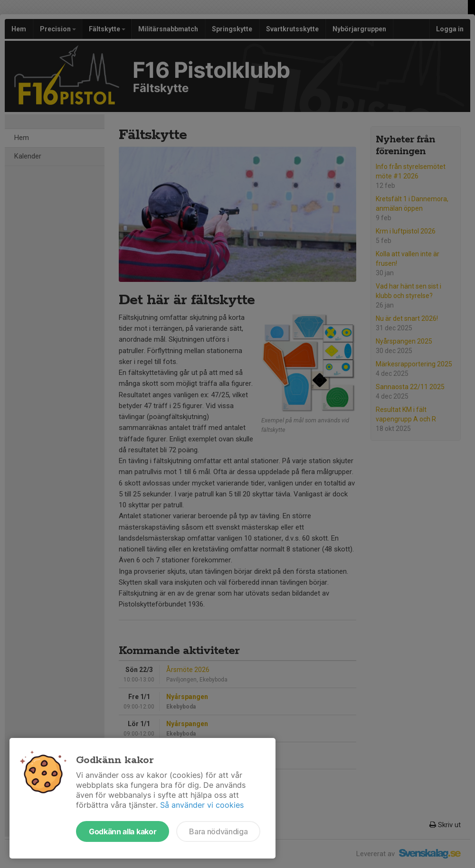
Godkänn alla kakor (123, 831)
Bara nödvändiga (218, 831)
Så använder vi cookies (202, 805)
